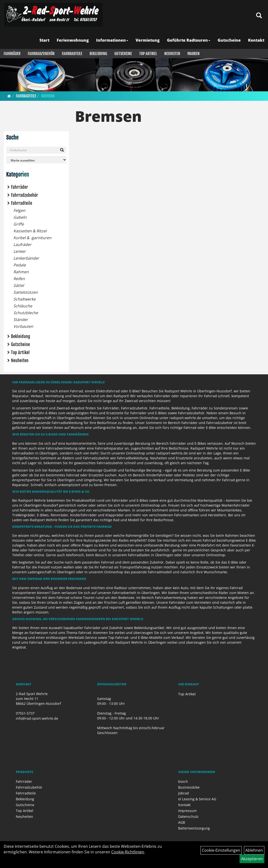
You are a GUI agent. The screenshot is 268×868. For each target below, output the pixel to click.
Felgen (19, 210)
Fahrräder (12, 54)
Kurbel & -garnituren (32, 238)
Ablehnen (254, 850)
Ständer (21, 320)
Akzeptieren (252, 859)
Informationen (112, 40)
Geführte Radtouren (189, 40)
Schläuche (23, 306)
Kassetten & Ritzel (30, 231)
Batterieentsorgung (194, 828)
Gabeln (20, 217)
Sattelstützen (26, 292)
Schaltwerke (24, 299)
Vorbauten (23, 326)
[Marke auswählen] (36, 160)
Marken (194, 54)
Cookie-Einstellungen (221, 850)
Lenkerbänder (26, 258)
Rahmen (21, 272)
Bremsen (48, 96)
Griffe (19, 224)
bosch (183, 781)
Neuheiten (172, 54)
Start (44, 40)
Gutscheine (229, 40)
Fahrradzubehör (41, 54)
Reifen (19, 279)
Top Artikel (148, 54)
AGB (182, 822)
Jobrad (184, 793)
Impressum (187, 811)
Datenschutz (188, 816)
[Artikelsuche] (259, 16)
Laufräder (22, 245)
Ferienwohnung (73, 40)
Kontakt (256, 40)
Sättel (19, 285)
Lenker (20, 251)
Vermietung (148, 40)
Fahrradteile (72, 54)
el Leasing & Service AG (197, 799)
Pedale (20, 265)
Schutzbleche (26, 313)
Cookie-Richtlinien (128, 852)
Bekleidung (98, 54)
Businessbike (189, 787)
